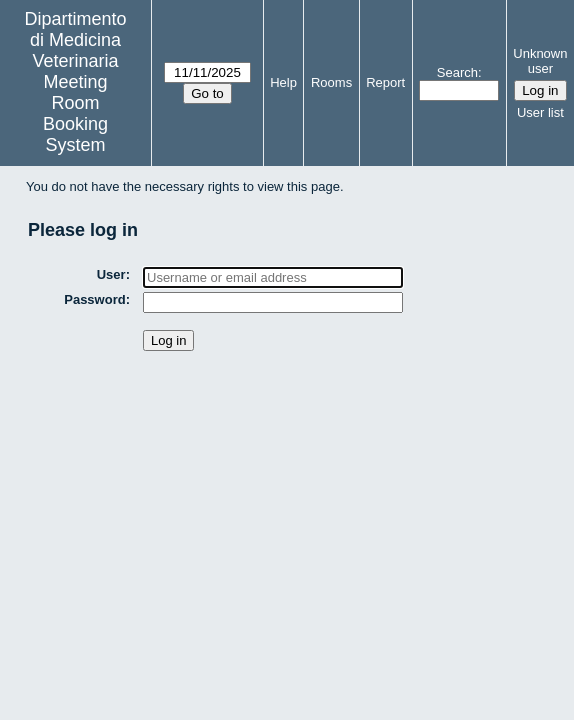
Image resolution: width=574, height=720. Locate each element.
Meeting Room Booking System (75, 113)
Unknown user (540, 61)
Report (385, 82)
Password (94, 299)
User (111, 274)
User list (540, 112)
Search (457, 72)
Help (283, 82)
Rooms (331, 82)
